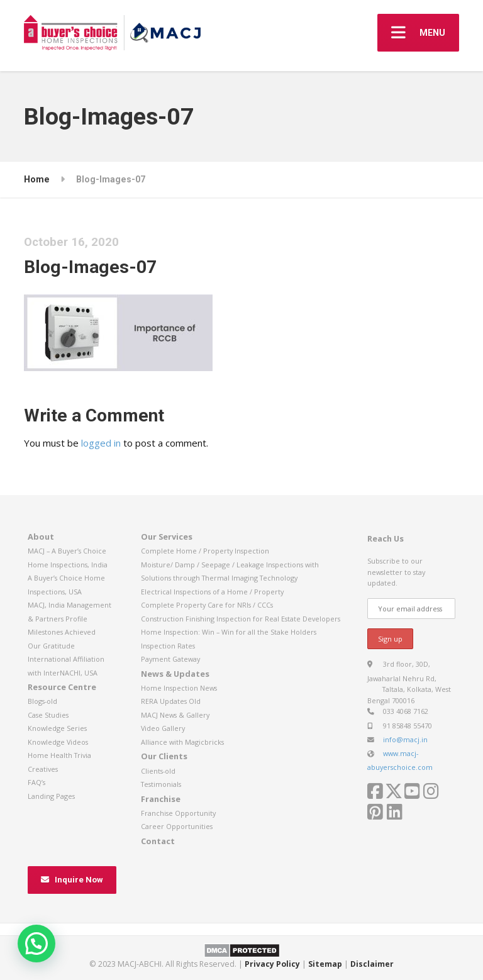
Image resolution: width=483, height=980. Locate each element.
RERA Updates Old (171, 701)
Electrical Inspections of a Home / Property (212, 592)
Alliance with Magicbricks (182, 742)
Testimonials (161, 784)
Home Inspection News (179, 688)
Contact (158, 841)
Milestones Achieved (62, 632)
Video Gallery (163, 728)
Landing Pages (51, 796)
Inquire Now (72, 880)
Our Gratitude (51, 646)
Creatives (43, 769)
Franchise (161, 799)
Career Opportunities (177, 826)
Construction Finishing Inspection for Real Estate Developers (241, 619)
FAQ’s (36, 782)
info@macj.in (405, 739)
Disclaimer (372, 964)
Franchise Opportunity (178, 813)
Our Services (167, 537)
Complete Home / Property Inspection (205, 551)
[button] (36, 944)
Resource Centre (62, 687)
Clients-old (158, 771)
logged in (101, 443)
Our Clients (164, 756)
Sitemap (325, 964)
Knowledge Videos (58, 742)
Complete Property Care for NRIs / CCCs (207, 605)
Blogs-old (42, 701)
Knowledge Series (57, 728)
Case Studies (48, 715)
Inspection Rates (168, 646)
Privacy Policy (272, 964)
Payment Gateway (170, 659)
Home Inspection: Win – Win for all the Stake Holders (229, 632)
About (41, 537)
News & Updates (175, 674)
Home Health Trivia (59, 755)
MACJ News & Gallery (175, 715)
